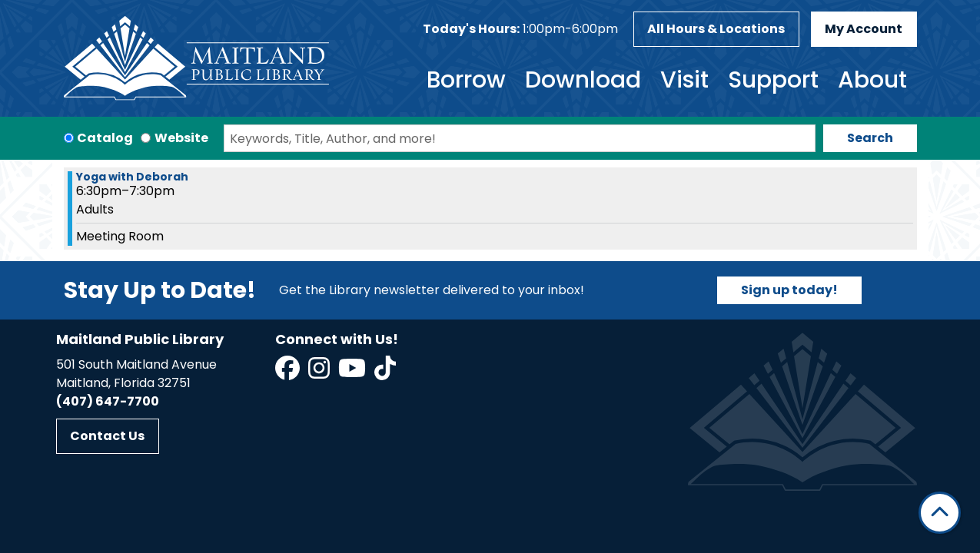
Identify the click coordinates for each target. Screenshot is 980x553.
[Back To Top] (940, 513)
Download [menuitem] (583, 80)
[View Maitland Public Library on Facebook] (289, 373)
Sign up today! (789, 290)
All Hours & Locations (716, 29)
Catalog (105, 138)
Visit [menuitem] (684, 80)
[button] (520, 29)
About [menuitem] (872, 80)
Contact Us (107, 436)
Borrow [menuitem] (466, 80)
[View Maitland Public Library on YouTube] (353, 373)
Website (181, 138)
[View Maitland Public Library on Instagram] (320, 373)
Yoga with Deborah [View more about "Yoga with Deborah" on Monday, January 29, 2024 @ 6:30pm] (132, 177)
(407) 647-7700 (108, 401)
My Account (864, 29)
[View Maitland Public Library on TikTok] (385, 373)
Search (870, 138)
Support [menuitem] (773, 80)
